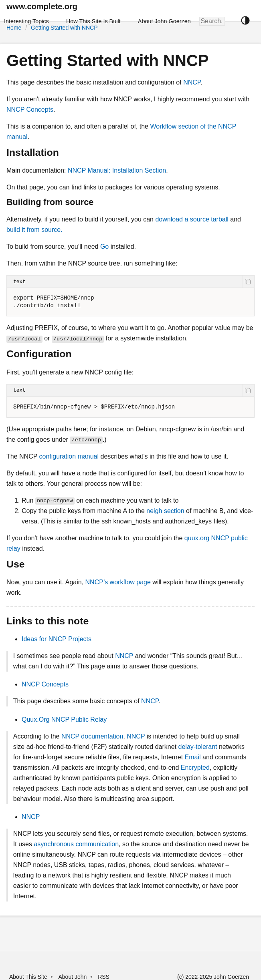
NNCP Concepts (30, 110)
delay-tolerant (198, 747)
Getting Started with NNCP (64, 28)
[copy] (248, 282)
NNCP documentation (92, 736)
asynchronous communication (76, 844)
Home (14, 28)
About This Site (28, 977)
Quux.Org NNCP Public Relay (64, 719)
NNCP (192, 82)
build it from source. (34, 230)
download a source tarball (192, 219)
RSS (104, 977)
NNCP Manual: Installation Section (117, 170)
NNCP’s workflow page (118, 582)
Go (104, 247)
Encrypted (195, 768)
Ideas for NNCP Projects (57, 639)
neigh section (165, 511)
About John (72, 977)
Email (193, 757)
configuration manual (69, 456)
